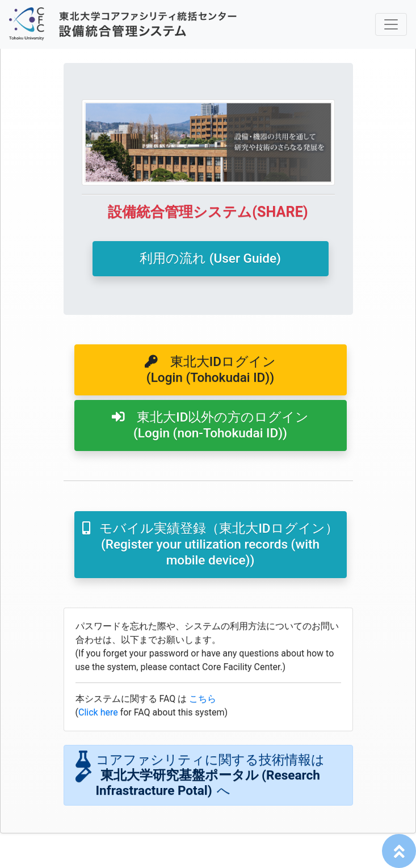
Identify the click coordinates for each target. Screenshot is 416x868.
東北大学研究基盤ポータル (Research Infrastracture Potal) (208, 783)
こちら (203, 699)
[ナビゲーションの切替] (391, 24)
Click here (98, 712)
